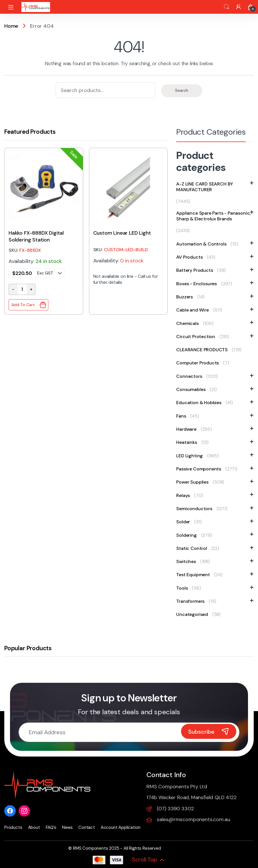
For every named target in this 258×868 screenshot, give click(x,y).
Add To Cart (23, 305)
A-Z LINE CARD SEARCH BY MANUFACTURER (215, 187)
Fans (182, 416)
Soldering (188, 535)
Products (13, 827)
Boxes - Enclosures (198, 284)
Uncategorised (192, 614)
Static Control (193, 548)
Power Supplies (194, 482)
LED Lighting (191, 456)
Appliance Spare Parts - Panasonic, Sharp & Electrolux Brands (215, 216)
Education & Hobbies (200, 403)
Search (227, 7)
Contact (87, 827)
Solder (184, 522)
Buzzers (186, 297)
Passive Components (200, 469)
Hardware (188, 429)
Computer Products (198, 363)
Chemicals (189, 323)
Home (11, 26)
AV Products (191, 257)
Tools (183, 588)
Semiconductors (196, 509)
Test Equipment (194, 575)
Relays (184, 495)
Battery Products (196, 270)
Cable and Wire (194, 310)
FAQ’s (51, 827)
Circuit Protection (197, 337)
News (67, 827)
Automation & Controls (203, 244)
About (34, 827)
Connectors (190, 376)
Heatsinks (188, 442)
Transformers (192, 601)
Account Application (121, 827)
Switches (187, 561)
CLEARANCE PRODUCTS (202, 350)
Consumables (192, 389)
